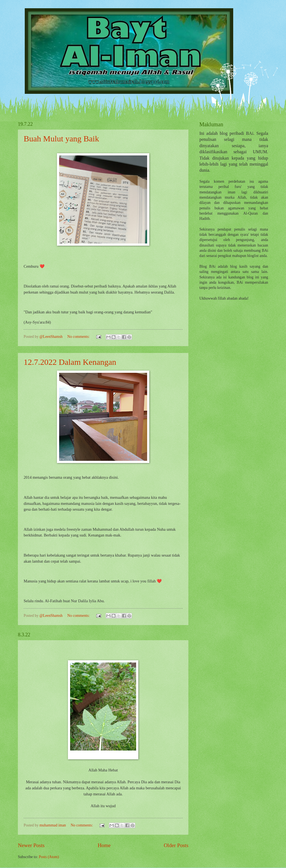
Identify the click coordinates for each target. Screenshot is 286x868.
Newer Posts (31, 845)
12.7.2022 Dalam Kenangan (70, 362)
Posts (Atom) (49, 857)
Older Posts (176, 845)
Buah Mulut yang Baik (61, 139)
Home (104, 845)
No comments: (79, 337)
